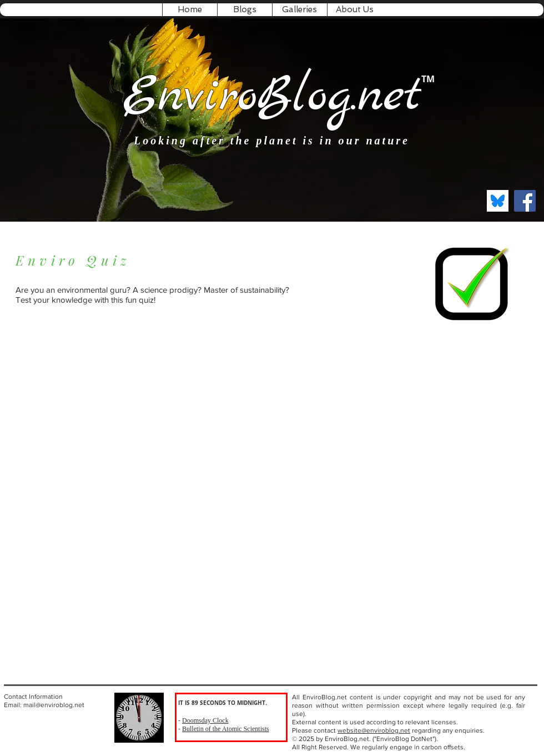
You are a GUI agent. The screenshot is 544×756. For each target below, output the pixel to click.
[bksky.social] (498, 201)
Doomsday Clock (205, 720)
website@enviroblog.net (374, 730)
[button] (245, 10)
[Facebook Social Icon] (525, 201)
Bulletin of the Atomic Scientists (226, 729)
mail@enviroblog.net (54, 705)
